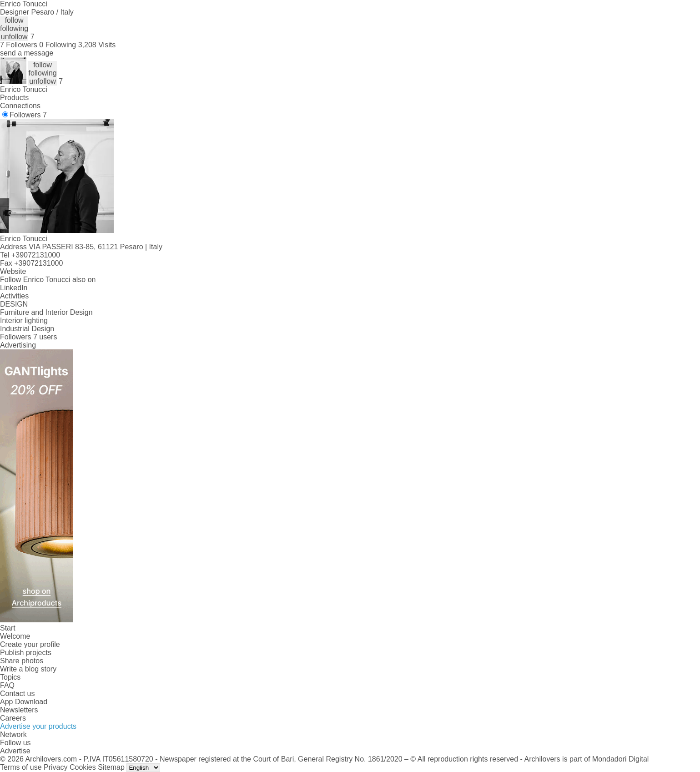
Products (14, 98)
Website (13, 271)
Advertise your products (38, 726)
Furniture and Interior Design (46, 312)
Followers (28, 115)
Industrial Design (27, 329)
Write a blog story (28, 669)
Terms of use (21, 767)
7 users (45, 337)
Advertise (15, 751)
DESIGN (14, 304)
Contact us (17, 694)
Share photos (22, 661)
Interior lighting (24, 320)
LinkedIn (14, 288)
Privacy (55, 767)
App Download (24, 702)
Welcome (15, 636)
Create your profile (30, 644)
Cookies (83, 767)
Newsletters (19, 710)
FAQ (7, 685)
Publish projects (26, 653)
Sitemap (111, 767)
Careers (13, 718)
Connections (20, 106)
